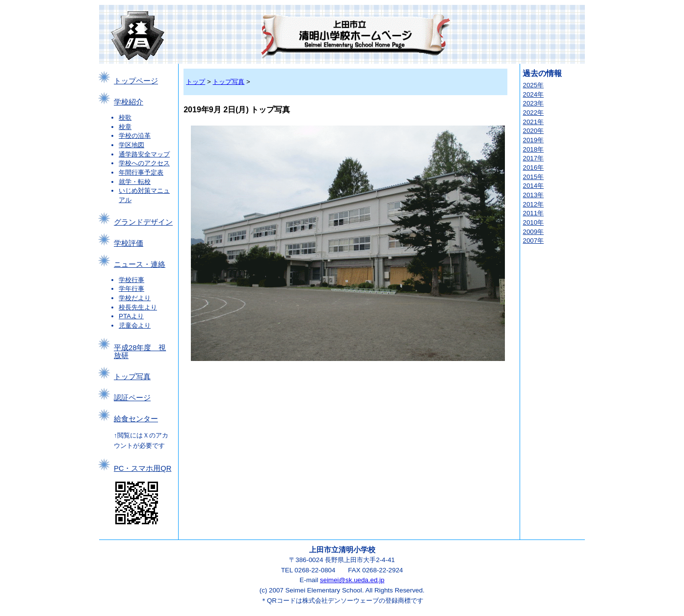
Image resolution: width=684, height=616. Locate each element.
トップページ (136, 81)
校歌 (125, 117)
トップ (196, 82)
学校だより (135, 298)
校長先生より (138, 307)
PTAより (131, 316)
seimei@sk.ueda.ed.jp (352, 580)
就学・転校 (135, 182)
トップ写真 (132, 377)
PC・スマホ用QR (143, 468)
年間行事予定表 (141, 172)
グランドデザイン (143, 222)
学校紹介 (129, 102)
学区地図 (132, 145)
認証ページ (132, 398)
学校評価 (129, 243)
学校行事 (132, 280)
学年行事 (132, 289)
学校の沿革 (135, 136)
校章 (125, 127)
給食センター (136, 419)
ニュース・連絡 (140, 264)
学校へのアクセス (144, 163)
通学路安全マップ (144, 154)
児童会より (135, 325)
